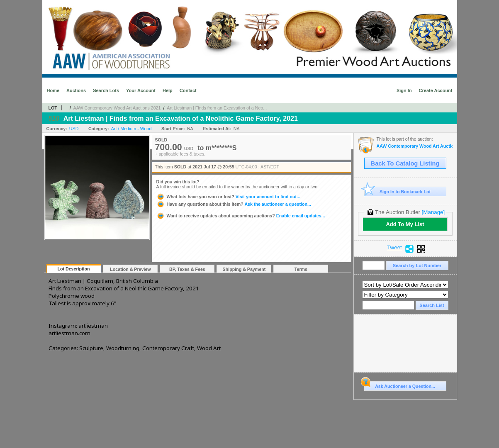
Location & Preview (130, 269)
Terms (301, 269)
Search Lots (106, 90)
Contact (188, 90)
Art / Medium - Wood (131, 129)
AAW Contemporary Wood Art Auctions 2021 (117, 108)
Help (168, 90)
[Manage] (433, 212)
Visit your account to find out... (228, 197)
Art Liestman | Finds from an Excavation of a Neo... (217, 108)
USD (74, 129)
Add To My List (405, 224)
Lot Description (73, 269)
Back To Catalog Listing (405, 163)
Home (53, 90)
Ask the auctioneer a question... (234, 204)
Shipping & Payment (244, 269)
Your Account (141, 90)
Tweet (394, 248)
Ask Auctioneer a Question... (400, 385)
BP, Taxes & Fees (187, 269)
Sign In (404, 90)
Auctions (76, 90)
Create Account (436, 90)
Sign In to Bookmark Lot (398, 191)
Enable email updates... (241, 216)
